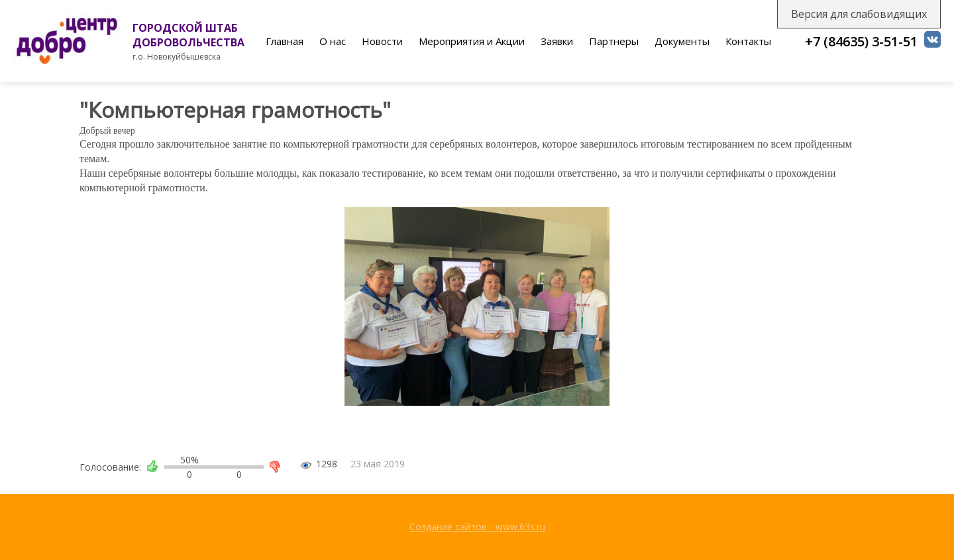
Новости (382, 41)
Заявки (557, 41)
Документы (682, 41)
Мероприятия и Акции (472, 41)
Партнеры (614, 41)
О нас (333, 41)
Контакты (748, 41)
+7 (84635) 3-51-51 (861, 41)
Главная (285, 41)
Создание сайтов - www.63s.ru (477, 527)
